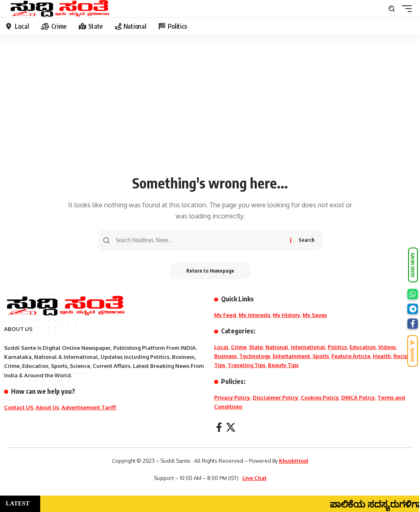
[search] (392, 9)
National (277, 347)
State (256, 347)
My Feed (225, 315)
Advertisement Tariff (89, 407)
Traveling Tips (247, 365)
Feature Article (351, 356)
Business (225, 356)
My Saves (315, 315)
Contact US (19, 407)
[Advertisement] (210, 109)
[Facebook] (219, 427)
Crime (239, 347)
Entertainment (291, 356)
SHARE (413, 351)
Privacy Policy (232, 397)
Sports (321, 356)
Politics (337, 347)
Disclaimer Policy (275, 397)
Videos (387, 347)
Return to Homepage (210, 271)
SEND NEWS (413, 265)
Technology (255, 356)
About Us (47, 407)
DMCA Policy (358, 397)
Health (382, 356)
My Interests (255, 315)
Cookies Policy (320, 397)
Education (363, 347)
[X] (231, 427)
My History (286, 315)
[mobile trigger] (405, 9)
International (308, 347)
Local (221, 347)
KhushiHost (294, 461)
